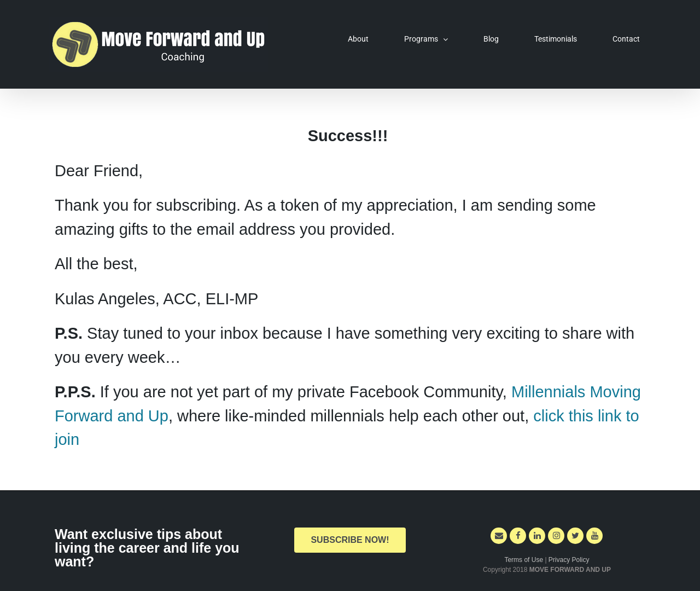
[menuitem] (365, 39)
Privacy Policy (569, 560)
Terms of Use (524, 560)
